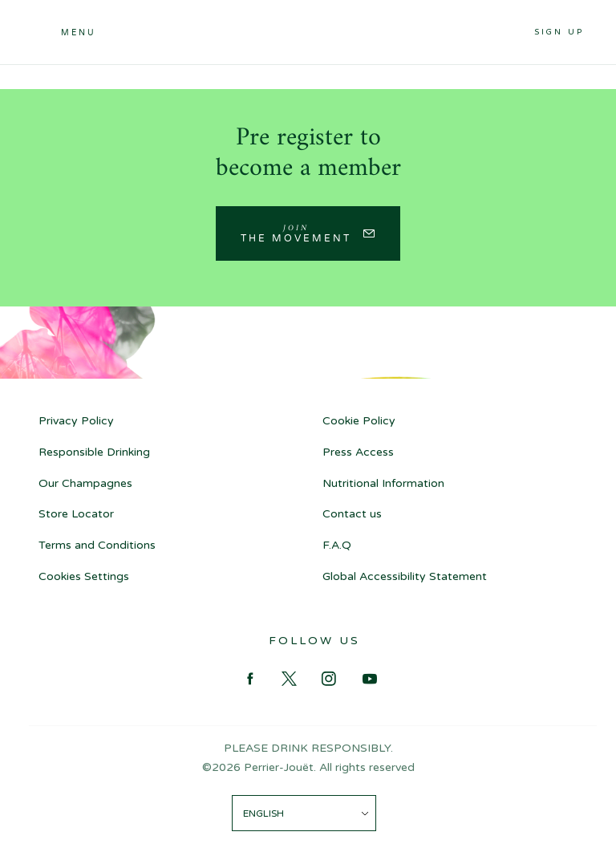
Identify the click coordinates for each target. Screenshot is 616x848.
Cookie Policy (359, 421)
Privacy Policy (76, 421)
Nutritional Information (383, 483)
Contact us (352, 514)
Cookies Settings (84, 576)
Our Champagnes (85, 483)
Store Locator (76, 514)
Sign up (559, 32)
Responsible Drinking (94, 452)
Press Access (358, 452)
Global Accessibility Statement (405, 576)
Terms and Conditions (97, 545)
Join (296, 233)
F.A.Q (337, 545)
